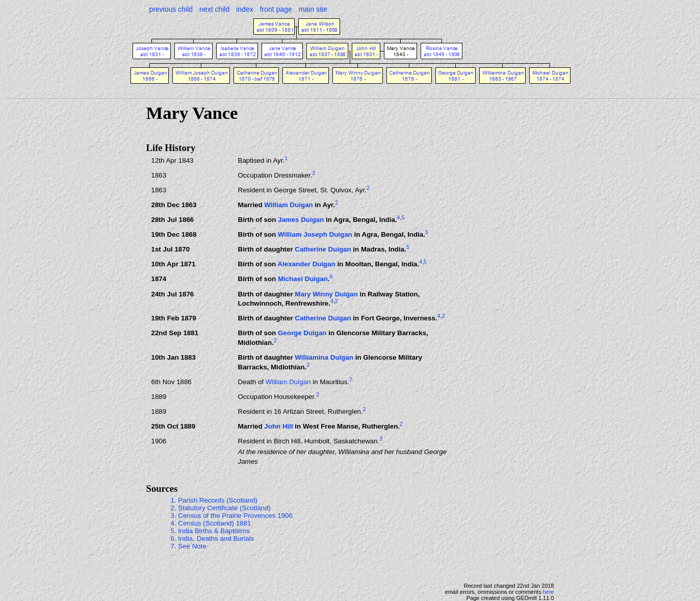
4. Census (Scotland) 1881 (211, 523)
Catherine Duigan (323, 250)
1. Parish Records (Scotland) (214, 500)
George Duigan (302, 333)
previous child (171, 9)
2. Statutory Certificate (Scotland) (221, 508)
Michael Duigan (303, 279)
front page (276, 9)
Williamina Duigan (324, 357)
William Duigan (288, 205)
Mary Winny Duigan (326, 294)
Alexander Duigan (306, 265)
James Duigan (301, 220)
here (548, 592)
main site (313, 9)
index (244, 9)
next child (214, 9)
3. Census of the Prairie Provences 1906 (232, 516)
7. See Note (189, 546)
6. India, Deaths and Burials (213, 539)
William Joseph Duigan (315, 235)
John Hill (278, 427)
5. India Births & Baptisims (211, 531)
